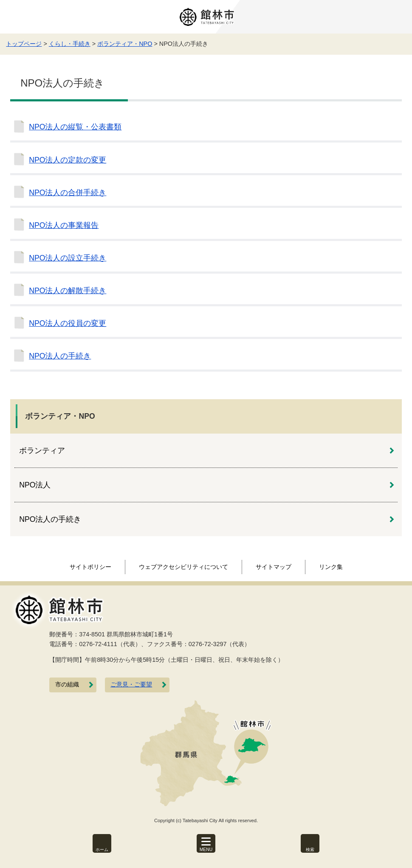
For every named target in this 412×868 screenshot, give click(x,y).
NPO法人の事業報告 (64, 225)
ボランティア (42, 451)
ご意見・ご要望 (131, 685)
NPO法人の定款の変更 (68, 160)
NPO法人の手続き (60, 356)
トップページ (24, 44)
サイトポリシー (90, 567)
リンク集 (331, 567)
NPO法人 (35, 485)
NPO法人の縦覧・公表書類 (75, 127)
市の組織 (67, 685)
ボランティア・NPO (125, 44)
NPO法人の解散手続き (68, 291)
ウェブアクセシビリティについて (183, 567)
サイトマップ (274, 567)
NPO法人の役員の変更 (68, 323)
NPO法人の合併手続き (68, 193)
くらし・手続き (70, 44)
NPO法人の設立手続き (68, 258)
